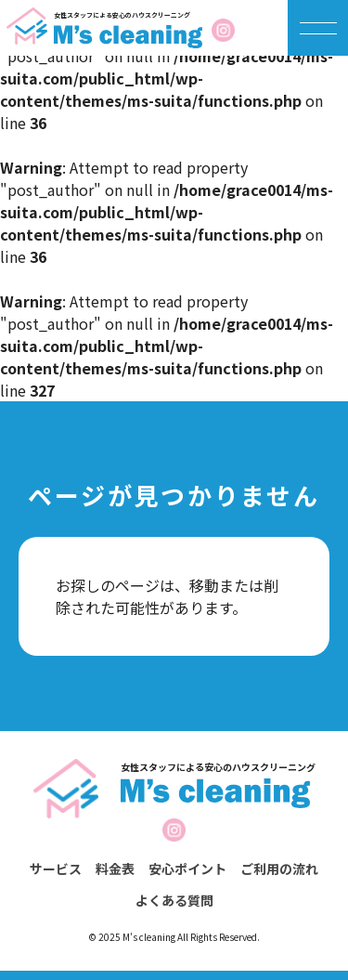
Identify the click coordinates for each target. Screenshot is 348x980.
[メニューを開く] (318, 28)
